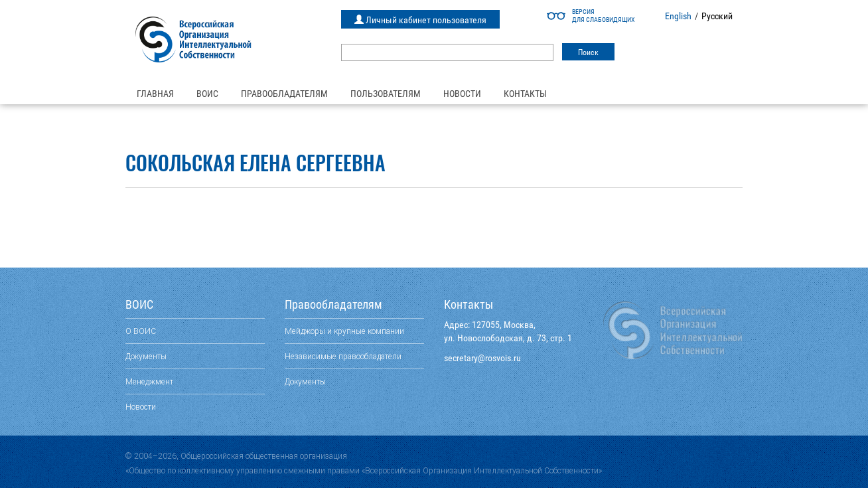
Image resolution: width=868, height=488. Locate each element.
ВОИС (207, 94)
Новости (462, 94)
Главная (155, 94)
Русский (717, 16)
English (678, 16)
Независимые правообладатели (343, 356)
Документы (146, 356)
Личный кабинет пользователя (420, 20)
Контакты (525, 94)
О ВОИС (141, 331)
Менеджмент (149, 381)
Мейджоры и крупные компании (344, 331)
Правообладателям (284, 94)
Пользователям (386, 94)
